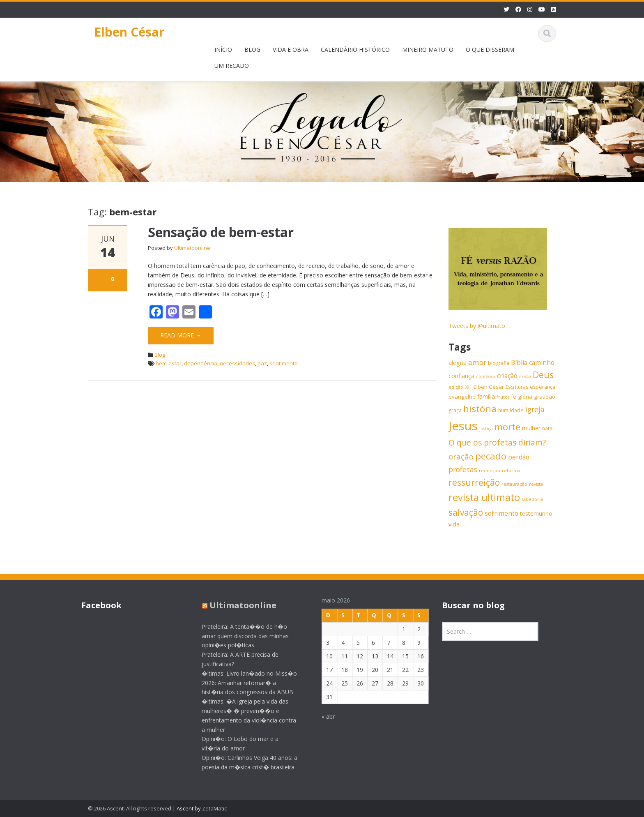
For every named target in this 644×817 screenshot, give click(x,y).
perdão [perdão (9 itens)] (519, 457)
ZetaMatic (214, 808)
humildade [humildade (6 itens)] (511, 410)
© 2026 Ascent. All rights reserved (130, 808)
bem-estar (169, 363)
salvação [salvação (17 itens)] (466, 512)
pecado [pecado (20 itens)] (491, 456)
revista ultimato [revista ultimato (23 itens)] (484, 497)
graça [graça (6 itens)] (455, 410)
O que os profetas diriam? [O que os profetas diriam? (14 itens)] (497, 442)
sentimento (284, 363)
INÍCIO (223, 50)
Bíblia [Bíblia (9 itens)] (519, 363)
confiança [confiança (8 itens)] (461, 376)
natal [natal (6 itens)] (548, 428)
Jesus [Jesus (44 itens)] (463, 426)
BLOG (252, 50)
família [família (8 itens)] (486, 396)
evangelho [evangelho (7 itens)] (462, 397)
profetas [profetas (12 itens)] (463, 469)
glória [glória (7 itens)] (525, 397)
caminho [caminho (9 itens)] (542, 363)
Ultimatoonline (192, 248)
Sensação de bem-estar (221, 232)
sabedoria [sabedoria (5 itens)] (532, 499)
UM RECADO (232, 66)
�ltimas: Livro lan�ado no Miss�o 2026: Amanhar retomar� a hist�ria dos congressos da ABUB (243, 683)
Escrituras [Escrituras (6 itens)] (517, 387)
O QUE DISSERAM (490, 50)
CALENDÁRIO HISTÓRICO (355, 50)
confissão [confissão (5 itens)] (486, 376)
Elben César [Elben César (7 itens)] (489, 387)
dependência (201, 363)
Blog (160, 355)
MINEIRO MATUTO (428, 50)
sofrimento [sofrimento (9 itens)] (501, 514)
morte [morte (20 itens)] (507, 427)
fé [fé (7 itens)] (514, 397)
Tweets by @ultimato (477, 326)
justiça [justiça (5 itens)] (486, 429)
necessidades (237, 363)
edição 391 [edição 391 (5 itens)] (460, 387)
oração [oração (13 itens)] (461, 456)
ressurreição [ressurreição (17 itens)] (474, 482)
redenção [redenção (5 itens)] (490, 471)
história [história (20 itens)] (480, 409)
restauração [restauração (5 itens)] (514, 484)
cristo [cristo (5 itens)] (525, 376)
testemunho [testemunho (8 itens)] (536, 514)
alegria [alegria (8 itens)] (458, 363)
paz (262, 363)
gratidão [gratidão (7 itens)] (545, 397)
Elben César (129, 32)
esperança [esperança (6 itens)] (543, 387)
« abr (322, 717)
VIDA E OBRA (291, 50)
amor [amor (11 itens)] (477, 362)
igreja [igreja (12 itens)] (535, 409)
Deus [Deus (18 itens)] (543, 375)
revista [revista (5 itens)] (536, 484)
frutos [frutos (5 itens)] (503, 397)
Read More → (181, 335)
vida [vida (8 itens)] (454, 524)
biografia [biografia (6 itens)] (499, 363)
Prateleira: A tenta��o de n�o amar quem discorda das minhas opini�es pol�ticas (239, 636)
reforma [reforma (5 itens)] (511, 471)
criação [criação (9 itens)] (507, 376)
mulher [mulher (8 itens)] (531, 428)
